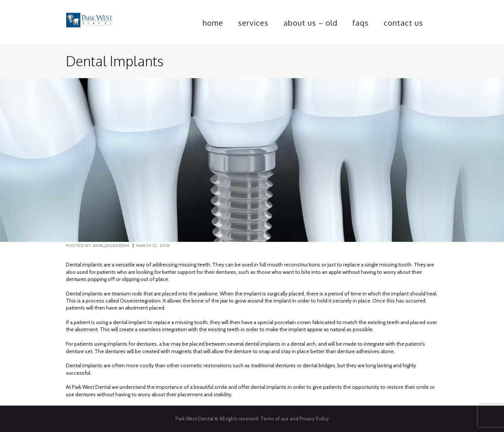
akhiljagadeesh (98, 245)
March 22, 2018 (153, 245)
